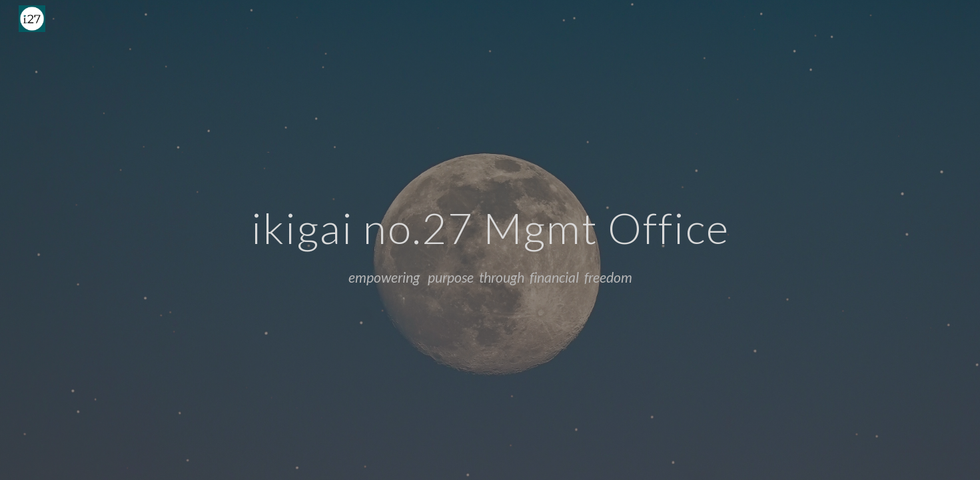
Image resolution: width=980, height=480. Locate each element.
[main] (490, 222)
